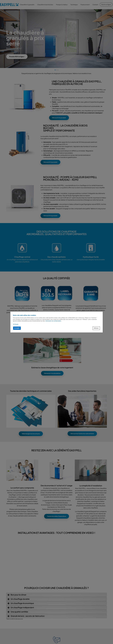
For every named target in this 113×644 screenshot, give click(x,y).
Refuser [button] (96, 328)
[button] (16, 324)
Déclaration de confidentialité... (54, 321)
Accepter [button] (17, 328)
